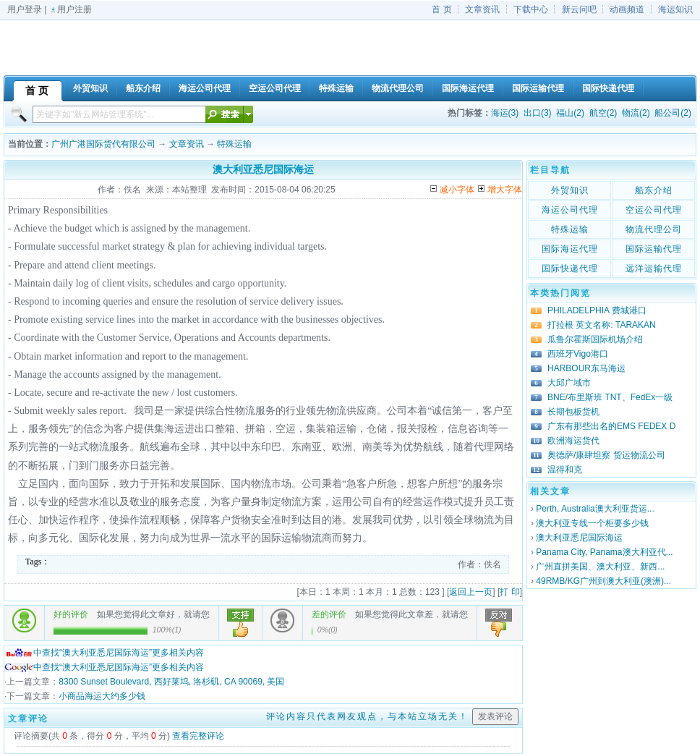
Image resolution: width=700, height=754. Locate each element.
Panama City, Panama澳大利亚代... (604, 552)
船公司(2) (673, 113)
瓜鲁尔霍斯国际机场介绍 (595, 339)
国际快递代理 (570, 268)
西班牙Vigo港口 (578, 354)
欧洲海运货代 (573, 441)
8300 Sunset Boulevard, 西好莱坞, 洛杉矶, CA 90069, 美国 (171, 682)
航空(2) (603, 113)
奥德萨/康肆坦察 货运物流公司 (606, 455)
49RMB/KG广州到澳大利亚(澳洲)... (603, 581)
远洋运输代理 (654, 268)
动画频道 (627, 9)
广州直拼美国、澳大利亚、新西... (600, 567)
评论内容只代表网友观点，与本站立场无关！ (367, 716)
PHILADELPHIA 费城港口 (597, 310)
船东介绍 (654, 190)
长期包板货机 (573, 412)
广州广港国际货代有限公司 (103, 144)
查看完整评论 (198, 736)
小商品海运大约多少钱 (102, 696)
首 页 (441, 9)
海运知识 (675, 9)
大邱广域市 (569, 383)
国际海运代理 (570, 249)
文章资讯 (482, 9)
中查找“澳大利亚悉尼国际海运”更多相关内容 (104, 653)
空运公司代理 (654, 210)
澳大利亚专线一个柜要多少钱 (592, 523)
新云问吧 (579, 9)
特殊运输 (234, 144)
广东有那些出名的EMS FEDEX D (611, 426)
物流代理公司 (654, 229)
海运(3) (505, 113)
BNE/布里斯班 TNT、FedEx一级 (610, 397)
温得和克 (565, 470)
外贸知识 (570, 190)
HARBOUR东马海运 (586, 368)
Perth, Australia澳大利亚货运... (595, 509)
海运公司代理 (570, 210)
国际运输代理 (654, 249)
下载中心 (531, 9)
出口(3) (538, 113)
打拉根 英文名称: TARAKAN (602, 325)
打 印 (509, 592)
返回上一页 (471, 592)
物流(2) (636, 113)
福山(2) (570, 113)
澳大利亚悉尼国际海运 (579, 538)
